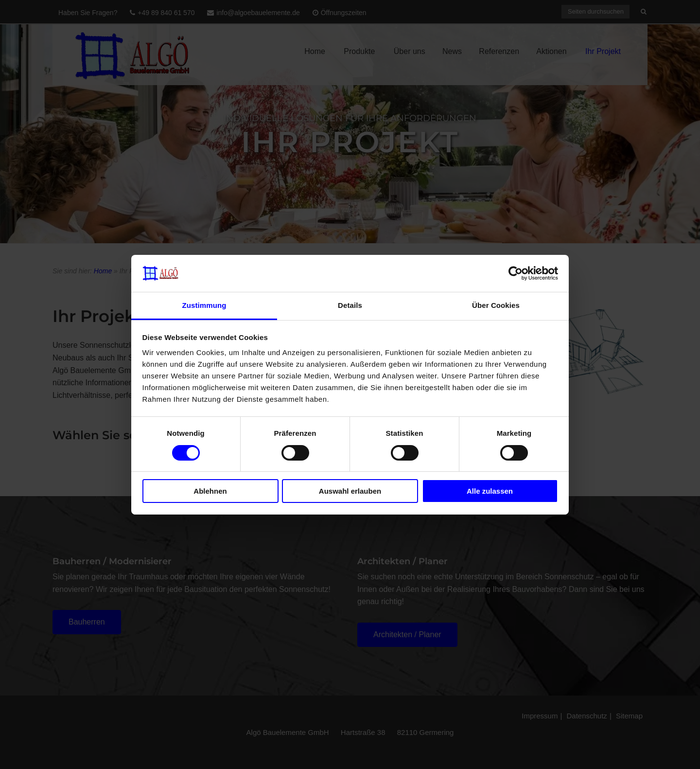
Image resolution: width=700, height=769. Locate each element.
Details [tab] (350, 305)
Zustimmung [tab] (204, 305)
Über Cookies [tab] (496, 305)
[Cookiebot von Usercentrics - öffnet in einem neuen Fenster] (516, 273)
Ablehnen (210, 491)
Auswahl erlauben (350, 491)
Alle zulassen (490, 491)
